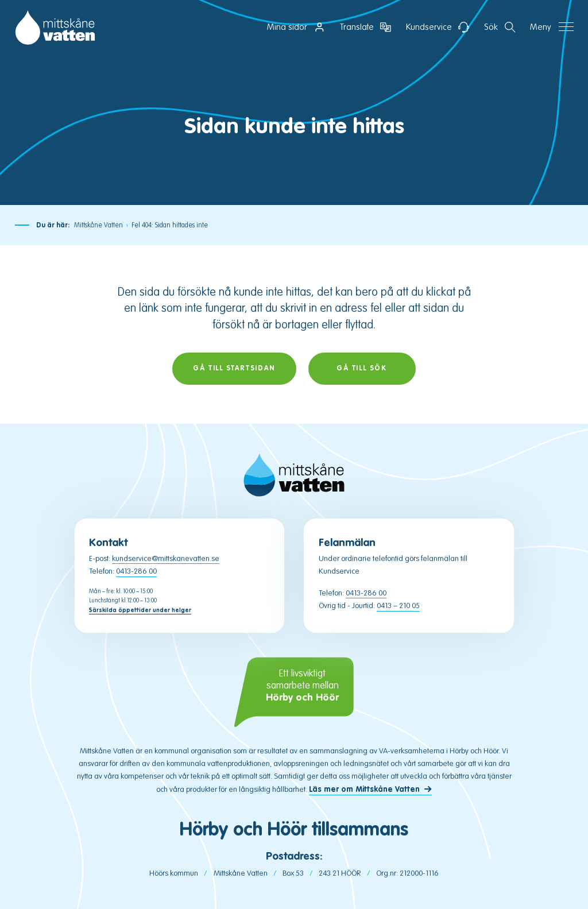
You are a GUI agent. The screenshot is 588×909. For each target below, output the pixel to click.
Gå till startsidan (234, 368)
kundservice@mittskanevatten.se (166, 558)
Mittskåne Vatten (98, 225)
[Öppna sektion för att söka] (500, 27)
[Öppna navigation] (552, 27)
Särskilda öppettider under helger (140, 610)
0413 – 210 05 (398, 606)
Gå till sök (362, 368)
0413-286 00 (136, 571)
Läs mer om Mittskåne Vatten (364, 789)
